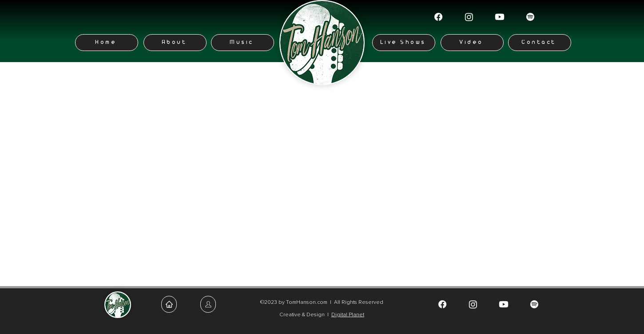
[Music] (242, 43)
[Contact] (540, 43)
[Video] (472, 43)
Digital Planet (348, 315)
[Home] (107, 43)
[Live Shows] (404, 43)
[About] (175, 43)
